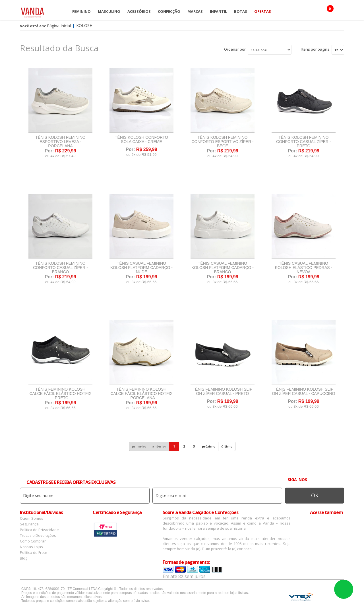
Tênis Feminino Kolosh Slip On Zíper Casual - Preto (222, 392)
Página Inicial (59, 26)
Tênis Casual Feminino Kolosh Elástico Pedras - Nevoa (304, 268)
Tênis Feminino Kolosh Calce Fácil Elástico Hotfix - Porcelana (141, 394)
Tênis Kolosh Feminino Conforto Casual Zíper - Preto (304, 142)
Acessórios (139, 11)
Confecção (169, 11)
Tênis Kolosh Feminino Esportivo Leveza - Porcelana (61, 142)
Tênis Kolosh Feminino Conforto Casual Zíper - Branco (60, 268)
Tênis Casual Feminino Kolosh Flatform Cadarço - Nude (141, 268)
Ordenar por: (235, 49)
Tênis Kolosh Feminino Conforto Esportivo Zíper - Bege (223, 142)
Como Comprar (33, 541)
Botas (241, 11)
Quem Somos (32, 518)
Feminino (81, 11)
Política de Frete (34, 552)
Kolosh (84, 25)
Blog (24, 558)
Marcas (195, 11)
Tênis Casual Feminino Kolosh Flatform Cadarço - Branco (223, 268)
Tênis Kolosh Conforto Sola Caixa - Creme (141, 140)
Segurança (29, 524)
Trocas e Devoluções (38, 535)
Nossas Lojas (31, 547)
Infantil (218, 11)
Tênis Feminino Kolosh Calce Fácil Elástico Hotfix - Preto (60, 394)
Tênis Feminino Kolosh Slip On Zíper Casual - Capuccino (303, 392)
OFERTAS (263, 11)
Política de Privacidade (39, 530)
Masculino (109, 11)
